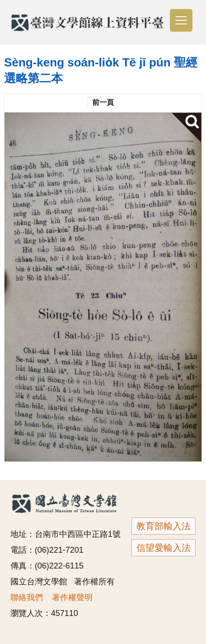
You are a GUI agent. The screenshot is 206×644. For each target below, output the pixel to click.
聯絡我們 (27, 597)
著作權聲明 (72, 597)
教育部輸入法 (164, 526)
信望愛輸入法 (164, 548)
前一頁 (103, 102)
